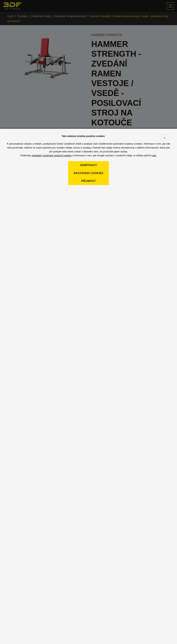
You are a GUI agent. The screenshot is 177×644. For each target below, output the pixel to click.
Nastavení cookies (88, 173)
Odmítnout (88, 165)
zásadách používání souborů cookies (52, 155)
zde (154, 155)
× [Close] (165, 138)
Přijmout (88, 181)
